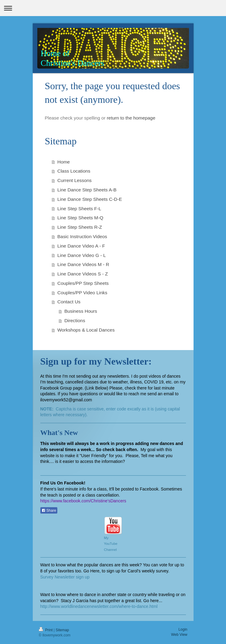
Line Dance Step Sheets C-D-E (90, 199)
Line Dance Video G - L (82, 255)
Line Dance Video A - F (81, 246)
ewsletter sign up (74, 577)
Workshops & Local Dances (86, 330)
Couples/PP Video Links (82, 293)
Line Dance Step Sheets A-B (87, 190)
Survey (47, 577)
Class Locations (74, 171)
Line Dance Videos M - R (83, 264)
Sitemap (62, 630)
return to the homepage (131, 118)
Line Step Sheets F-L (79, 209)
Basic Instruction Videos (82, 236)
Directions (75, 320)
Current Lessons (74, 180)
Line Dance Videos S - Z (83, 274)
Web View (179, 635)
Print (46, 630)
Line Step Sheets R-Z (80, 227)
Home (64, 162)
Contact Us (69, 302)
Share (49, 511)
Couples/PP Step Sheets (83, 283)
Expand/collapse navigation (113, 8)
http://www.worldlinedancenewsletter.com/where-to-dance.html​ (99, 606)
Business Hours (81, 311)
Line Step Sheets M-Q (80, 218)
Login (183, 629)
